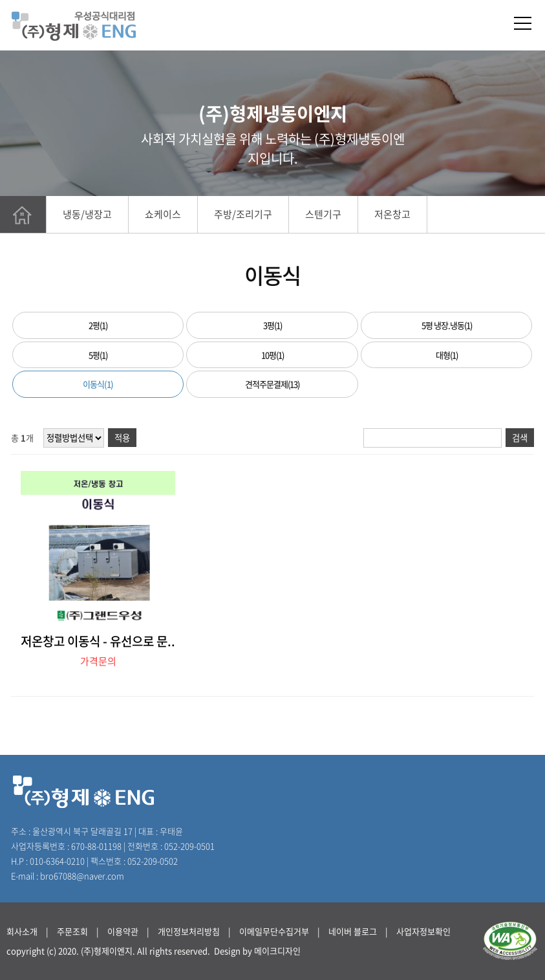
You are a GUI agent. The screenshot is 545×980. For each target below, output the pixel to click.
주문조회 (72, 931)
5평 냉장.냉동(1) (447, 325)
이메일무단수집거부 (274, 931)
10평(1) (272, 355)
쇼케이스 (163, 214)
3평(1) (272, 325)
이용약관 (123, 931)
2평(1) (98, 325)
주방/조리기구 (243, 214)
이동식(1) (98, 384)
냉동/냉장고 (87, 214)
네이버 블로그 (353, 931)
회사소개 (22, 931)
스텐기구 (323, 214)
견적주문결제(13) (272, 384)
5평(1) (98, 355)
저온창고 (392, 214)
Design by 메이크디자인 (257, 951)
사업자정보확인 (423, 931)
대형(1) (447, 355)
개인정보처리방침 (189, 931)
